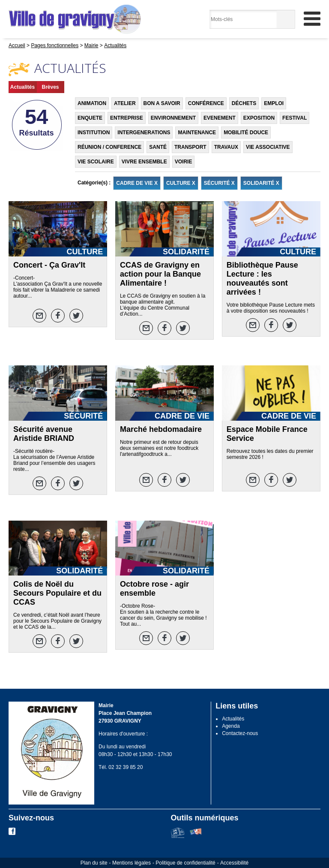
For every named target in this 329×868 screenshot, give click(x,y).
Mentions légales (132, 863)
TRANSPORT (190, 147)
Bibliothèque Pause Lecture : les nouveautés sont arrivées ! (262, 279)
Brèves (50, 87)
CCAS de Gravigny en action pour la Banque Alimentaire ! (160, 274)
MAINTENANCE (197, 133)
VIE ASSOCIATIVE (268, 147)
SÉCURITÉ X (219, 183)
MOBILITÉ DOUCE (246, 133)
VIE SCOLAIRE (96, 162)
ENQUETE (90, 118)
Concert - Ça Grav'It (49, 265)
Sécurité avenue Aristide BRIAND (44, 434)
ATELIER (125, 103)
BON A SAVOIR (162, 103)
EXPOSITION (259, 118)
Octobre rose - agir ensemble (154, 589)
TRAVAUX (226, 147)
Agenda (231, 726)
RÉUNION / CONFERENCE (109, 147)
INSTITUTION (94, 133)
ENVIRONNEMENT (173, 118)
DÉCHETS (244, 103)
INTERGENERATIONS (144, 133)
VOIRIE (184, 162)
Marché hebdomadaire (161, 429)
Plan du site (94, 863)
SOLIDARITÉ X (261, 183)
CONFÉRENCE (206, 103)
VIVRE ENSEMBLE (144, 162)
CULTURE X (181, 183)
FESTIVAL (295, 118)
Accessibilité (234, 863)
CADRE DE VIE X (137, 183)
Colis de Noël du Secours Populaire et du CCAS (57, 593)
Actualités (22, 87)
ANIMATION (92, 103)
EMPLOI (274, 103)
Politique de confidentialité (185, 863)
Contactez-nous (240, 733)
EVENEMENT (220, 118)
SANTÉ (158, 147)
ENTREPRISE (127, 118)
